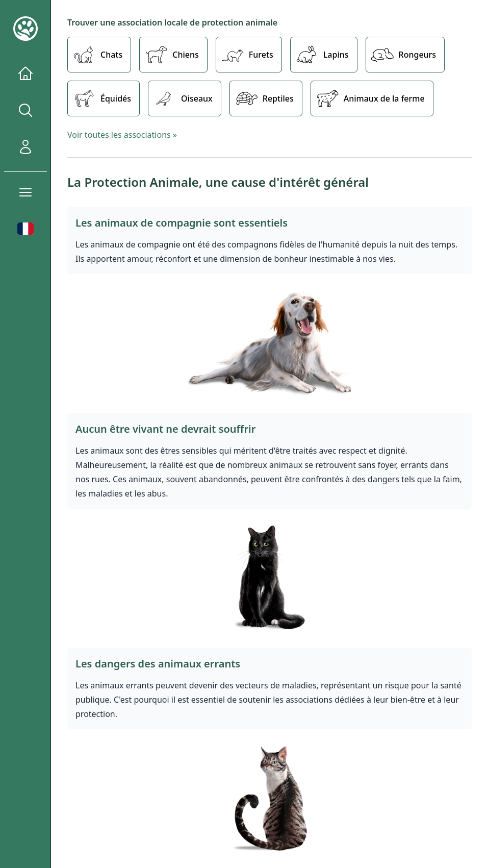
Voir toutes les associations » (122, 135)
